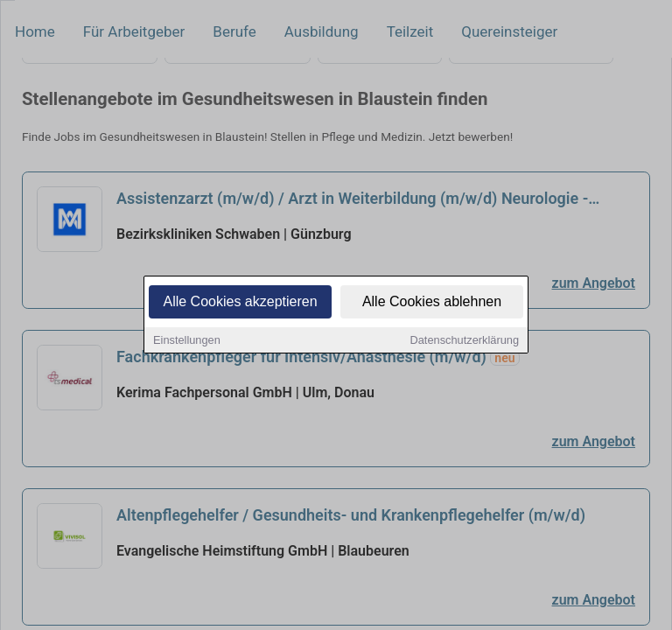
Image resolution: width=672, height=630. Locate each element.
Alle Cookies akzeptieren (240, 302)
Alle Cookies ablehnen (432, 302)
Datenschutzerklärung (465, 341)
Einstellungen (187, 341)
